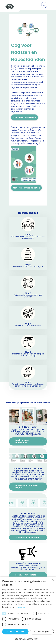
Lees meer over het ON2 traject (27, 486)
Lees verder (20, 607)
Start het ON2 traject (24, 117)
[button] (28, 639)
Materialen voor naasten (26, 188)
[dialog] (28, 610)
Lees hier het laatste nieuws (26, 576)
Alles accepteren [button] (15, 632)
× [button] (53, 580)
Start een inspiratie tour (28, 538)
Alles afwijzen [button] (42, 632)
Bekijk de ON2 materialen (22, 441)
